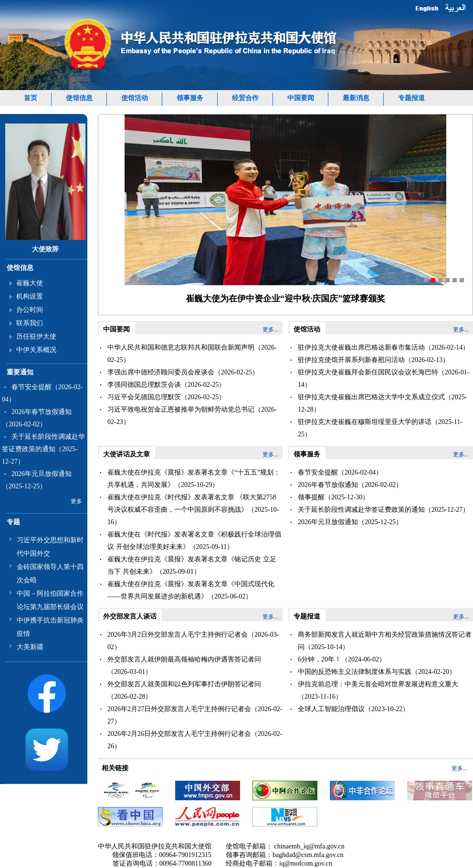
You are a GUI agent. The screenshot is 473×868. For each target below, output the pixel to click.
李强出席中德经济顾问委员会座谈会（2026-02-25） (183, 372)
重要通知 (20, 372)
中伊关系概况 (36, 350)
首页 (31, 98)
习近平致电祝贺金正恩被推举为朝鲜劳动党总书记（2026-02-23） (192, 416)
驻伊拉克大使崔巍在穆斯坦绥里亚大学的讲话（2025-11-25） (380, 428)
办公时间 (30, 310)
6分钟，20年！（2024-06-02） (342, 659)
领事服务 (190, 98)
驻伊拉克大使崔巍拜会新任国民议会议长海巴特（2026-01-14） (384, 378)
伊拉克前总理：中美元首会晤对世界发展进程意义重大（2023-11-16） (378, 690)
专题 (13, 522)
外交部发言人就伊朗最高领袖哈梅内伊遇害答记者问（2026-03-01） (184, 666)
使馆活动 (135, 98)
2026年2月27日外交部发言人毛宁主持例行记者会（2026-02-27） (195, 715)
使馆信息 (79, 98)
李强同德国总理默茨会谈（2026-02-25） (166, 385)
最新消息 (356, 98)
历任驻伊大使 (36, 336)
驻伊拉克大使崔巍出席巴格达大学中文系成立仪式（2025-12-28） (383, 403)
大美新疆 (30, 647)
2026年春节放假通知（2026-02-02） (350, 485)
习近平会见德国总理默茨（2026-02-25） (166, 397)
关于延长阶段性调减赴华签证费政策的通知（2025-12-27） (43, 449)
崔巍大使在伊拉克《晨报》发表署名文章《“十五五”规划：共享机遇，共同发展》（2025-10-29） (194, 479)
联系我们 (30, 323)
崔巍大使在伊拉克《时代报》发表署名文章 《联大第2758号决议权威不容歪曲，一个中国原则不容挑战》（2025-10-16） (193, 510)
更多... (270, 330)
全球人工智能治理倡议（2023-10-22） (353, 709)
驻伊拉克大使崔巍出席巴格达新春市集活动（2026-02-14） (384, 347)
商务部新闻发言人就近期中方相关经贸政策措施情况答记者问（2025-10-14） (385, 641)
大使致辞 (45, 249)
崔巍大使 (30, 283)
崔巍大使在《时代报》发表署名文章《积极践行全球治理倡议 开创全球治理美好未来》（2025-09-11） (194, 541)
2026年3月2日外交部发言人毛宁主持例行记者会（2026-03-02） (193, 641)
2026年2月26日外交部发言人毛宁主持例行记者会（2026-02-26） (195, 740)
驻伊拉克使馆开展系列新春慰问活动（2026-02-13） (373, 360)
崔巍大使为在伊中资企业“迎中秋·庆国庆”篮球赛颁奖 (286, 299)
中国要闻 (301, 98)
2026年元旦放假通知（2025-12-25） (350, 522)
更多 (76, 501)
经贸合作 (245, 98)
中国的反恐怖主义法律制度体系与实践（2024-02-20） (377, 672)
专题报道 (411, 98)
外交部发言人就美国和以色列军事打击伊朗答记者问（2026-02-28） (184, 690)
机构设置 (30, 296)
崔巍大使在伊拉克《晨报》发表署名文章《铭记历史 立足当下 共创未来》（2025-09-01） (192, 565)
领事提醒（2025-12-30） (333, 497)
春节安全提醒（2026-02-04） (340, 472)
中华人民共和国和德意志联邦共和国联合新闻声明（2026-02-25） (192, 354)
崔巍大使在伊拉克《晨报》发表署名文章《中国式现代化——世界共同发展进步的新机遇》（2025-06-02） (191, 590)
